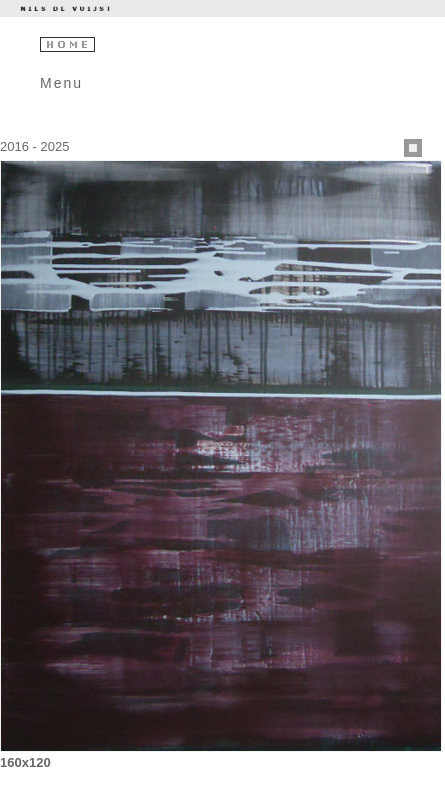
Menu (61, 83)
